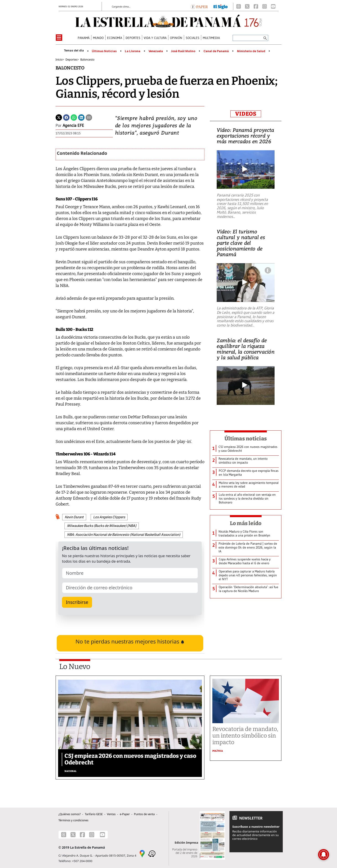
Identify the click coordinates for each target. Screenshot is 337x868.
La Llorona (133, 51)
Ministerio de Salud (251, 51)
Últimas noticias (246, 439)
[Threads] (239, 6)
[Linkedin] (81, 117)
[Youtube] (273, 6)
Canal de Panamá (216, 51)
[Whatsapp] (74, 117)
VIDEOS (246, 114)
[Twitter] (59, 117)
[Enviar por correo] (89, 117)
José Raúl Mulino (183, 51)
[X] (247, 6)
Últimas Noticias (104, 51)
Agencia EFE (73, 125)
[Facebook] (256, 6)
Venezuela (156, 51)
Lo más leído (246, 523)
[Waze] (152, 853)
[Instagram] (265, 6)
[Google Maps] (142, 853)
